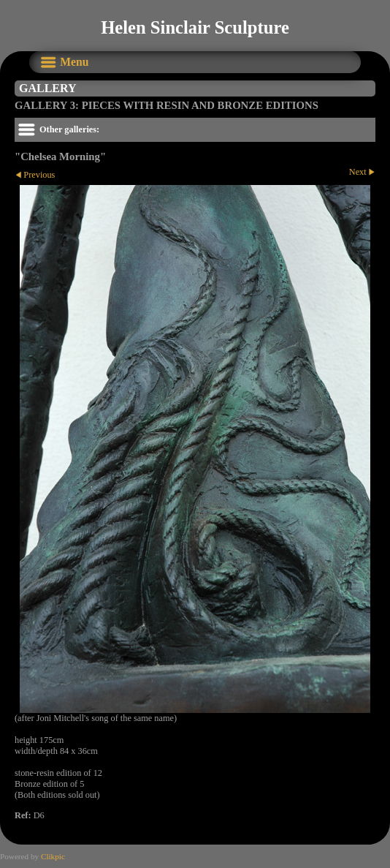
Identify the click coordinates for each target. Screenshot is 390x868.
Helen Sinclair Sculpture (195, 27)
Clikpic (53, 856)
